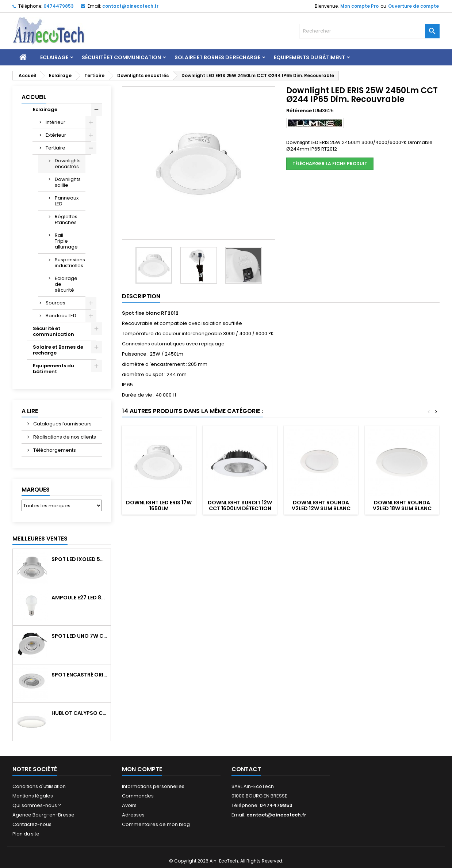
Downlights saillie (68, 182)
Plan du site (26, 834)
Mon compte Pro (359, 6)
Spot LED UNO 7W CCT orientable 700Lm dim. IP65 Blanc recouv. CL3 (80, 636)
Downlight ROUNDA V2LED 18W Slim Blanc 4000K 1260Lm (402, 508)
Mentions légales (33, 796)
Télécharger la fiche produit (330, 164)
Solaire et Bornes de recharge (217, 57)
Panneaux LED (67, 201)
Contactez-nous (32, 824)
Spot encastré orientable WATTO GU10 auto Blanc (80, 675)
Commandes (138, 796)
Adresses (133, 815)
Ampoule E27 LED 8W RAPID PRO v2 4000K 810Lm (80, 598)
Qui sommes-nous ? (37, 805)
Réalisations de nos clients (64, 437)
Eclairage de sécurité (66, 284)
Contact (246, 769)
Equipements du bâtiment (309, 57)
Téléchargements (54, 450)
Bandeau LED (61, 316)
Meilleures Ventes (40, 539)
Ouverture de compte (413, 6)
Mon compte (142, 769)
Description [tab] (141, 296)
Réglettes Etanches (66, 219)
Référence (299, 111)
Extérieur (56, 135)
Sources (55, 303)
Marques (36, 490)
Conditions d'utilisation (39, 786)
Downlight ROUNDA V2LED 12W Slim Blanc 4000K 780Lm (321, 508)
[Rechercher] (369, 31)
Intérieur (55, 122)
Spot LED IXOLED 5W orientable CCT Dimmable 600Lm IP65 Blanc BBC (80, 559)
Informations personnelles (153, 786)
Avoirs (129, 805)
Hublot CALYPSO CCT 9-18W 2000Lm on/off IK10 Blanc (80, 713)
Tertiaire (55, 148)
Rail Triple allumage (66, 241)
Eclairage (54, 57)
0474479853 (59, 6)
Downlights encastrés (68, 164)
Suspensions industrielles (70, 263)
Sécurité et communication (121, 57)
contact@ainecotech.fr (130, 6)
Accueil (34, 97)
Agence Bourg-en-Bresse (43, 815)
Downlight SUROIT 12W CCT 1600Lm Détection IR (240, 508)
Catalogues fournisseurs (62, 424)
